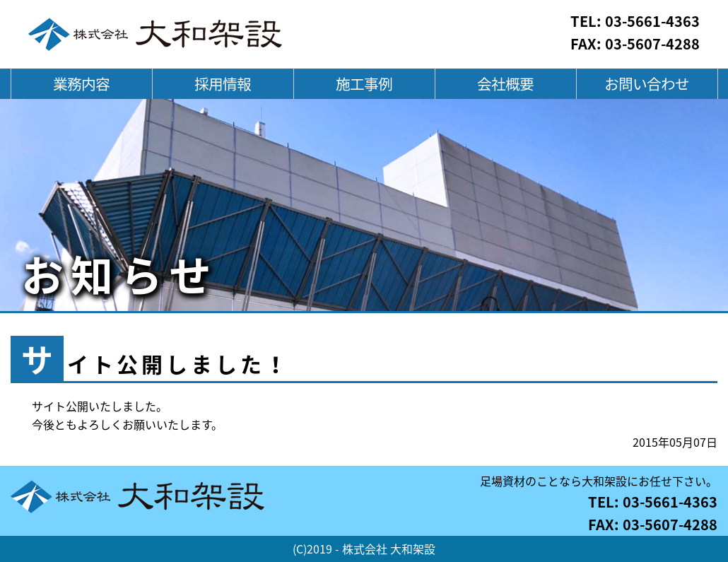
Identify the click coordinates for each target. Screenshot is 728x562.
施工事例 (364, 84)
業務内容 (81, 84)
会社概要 (505, 84)
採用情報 (223, 84)
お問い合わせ (647, 84)
